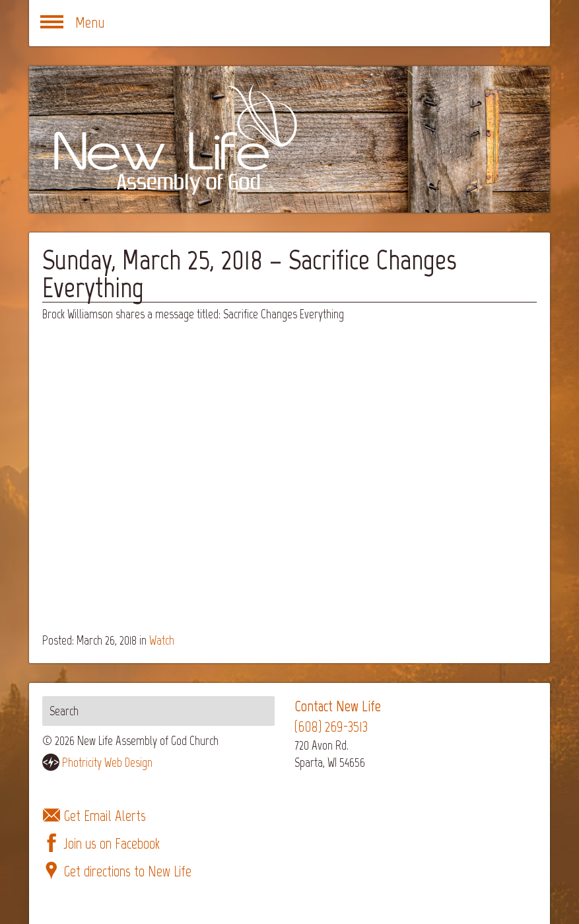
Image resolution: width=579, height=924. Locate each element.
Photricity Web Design (107, 763)
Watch (162, 640)
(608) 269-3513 (331, 727)
